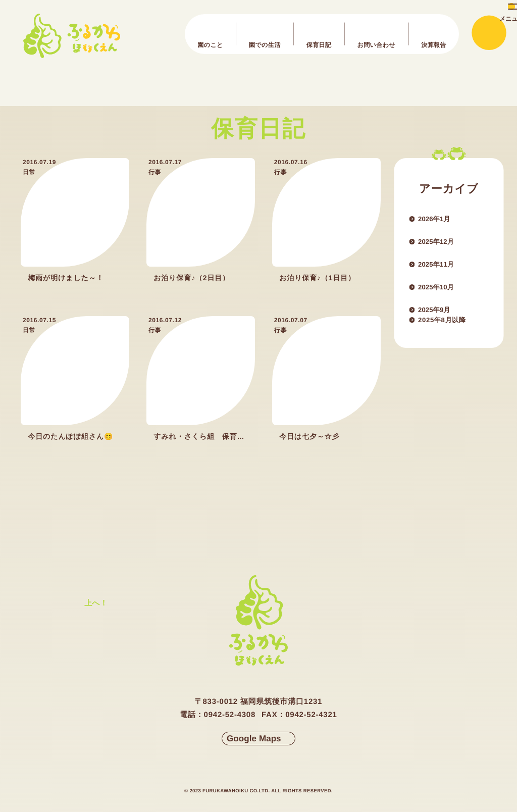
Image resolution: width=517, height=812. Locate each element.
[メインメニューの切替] (488, 33)
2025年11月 (443, 271)
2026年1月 (441, 220)
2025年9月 (441, 321)
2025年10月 (443, 296)
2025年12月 (443, 245)
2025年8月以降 (451, 346)
